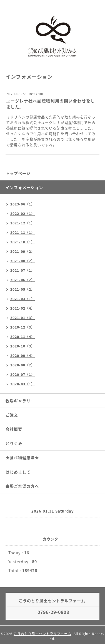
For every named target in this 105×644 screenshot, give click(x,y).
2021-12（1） (22, 223)
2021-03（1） (22, 299)
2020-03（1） (22, 384)
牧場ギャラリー (20, 401)
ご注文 (12, 415)
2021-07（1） (22, 270)
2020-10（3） (22, 346)
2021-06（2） (22, 280)
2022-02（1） (22, 214)
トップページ (18, 173)
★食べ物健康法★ (22, 457)
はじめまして (18, 472)
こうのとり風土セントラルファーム (42, 634)
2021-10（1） (22, 242)
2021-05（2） (22, 289)
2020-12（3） (22, 327)
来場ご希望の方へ (22, 486)
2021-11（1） (22, 232)
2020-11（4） (22, 337)
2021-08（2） (22, 261)
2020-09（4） (22, 356)
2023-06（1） (22, 204)
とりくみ (14, 443)
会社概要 (14, 429)
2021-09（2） (22, 251)
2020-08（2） (22, 365)
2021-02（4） (22, 308)
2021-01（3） (22, 318)
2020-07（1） (22, 374)
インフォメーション (24, 187)
